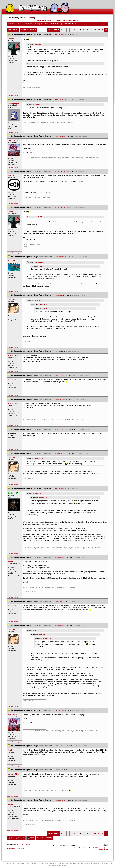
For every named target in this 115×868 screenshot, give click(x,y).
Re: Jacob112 (59, 295)
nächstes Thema (45, 838)
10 (87, 30)
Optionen (13, 30)
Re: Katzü (58, 770)
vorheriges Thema (16, 838)
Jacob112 (38, 300)
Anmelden (30, 18)
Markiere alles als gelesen (16, 849)
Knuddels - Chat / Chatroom (94, 848)
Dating (92, 863)
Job (66, 865)
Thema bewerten (29, 30)
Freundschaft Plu (76, 863)
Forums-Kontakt (79, 848)
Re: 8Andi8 (58, 601)
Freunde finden (64, 863)
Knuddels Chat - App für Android (26, 863)
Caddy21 (37, 105)
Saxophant (27, 845)
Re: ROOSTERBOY (61, 375)
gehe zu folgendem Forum (60, 845)
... (71, 30)
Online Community (101, 863)
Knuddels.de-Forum (15, 24)
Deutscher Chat (9, 863)
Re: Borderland (60, 399)
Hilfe (65, 20)
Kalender (58, 20)
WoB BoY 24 (39, 217)
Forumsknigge (73, 20)
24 (95, 30)
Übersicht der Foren (44, 20)
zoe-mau (38, 44)
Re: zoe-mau (59, 34)
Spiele (86, 863)
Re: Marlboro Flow (60, 453)
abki (36, 631)
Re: (56, 351)
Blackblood (20, 845)
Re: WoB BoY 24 (60, 171)
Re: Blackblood (60, 557)
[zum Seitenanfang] (13, 96)
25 (99, 30)
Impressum (59, 865)
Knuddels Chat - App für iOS (48, 863)
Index (31, 838)
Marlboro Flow (39, 459)
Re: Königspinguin (60, 136)
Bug (39, 24)
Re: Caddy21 (59, 99)
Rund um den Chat (29, 24)
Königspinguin (39, 262)
